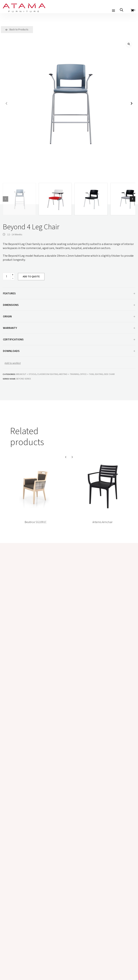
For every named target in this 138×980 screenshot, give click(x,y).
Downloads (69, 351)
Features (69, 294)
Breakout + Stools (26, 374)
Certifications (69, 340)
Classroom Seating (48, 374)
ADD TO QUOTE (31, 277)
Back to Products (17, 30)
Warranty (69, 328)
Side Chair (109, 374)
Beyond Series (24, 379)
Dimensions (69, 305)
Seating (99, 374)
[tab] (69, 294)
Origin (69, 317)
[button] (129, 44)
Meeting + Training (69, 374)
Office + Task (87, 374)
